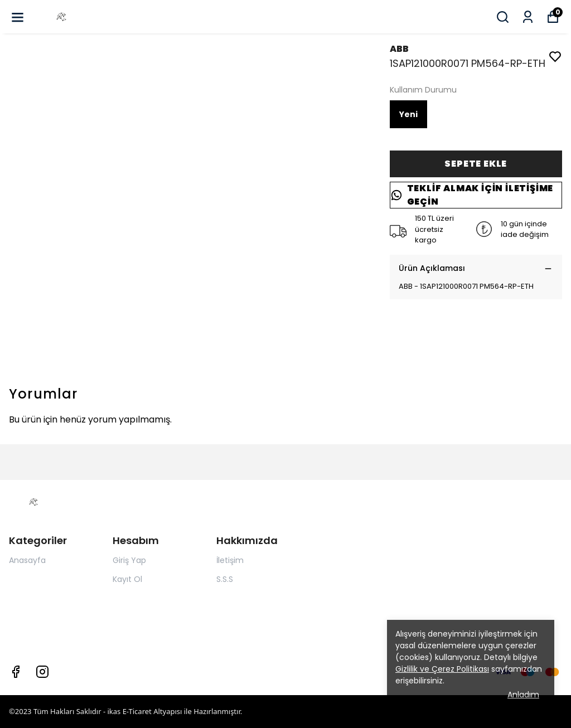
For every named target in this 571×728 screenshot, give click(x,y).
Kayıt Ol (127, 579)
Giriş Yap (129, 560)
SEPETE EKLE (476, 164)
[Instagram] (42, 672)
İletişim (230, 560)
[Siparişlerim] (528, 17)
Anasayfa (27, 560)
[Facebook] (16, 672)
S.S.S (225, 579)
